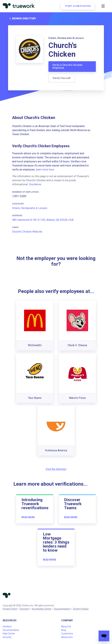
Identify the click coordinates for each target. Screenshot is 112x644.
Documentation (62, 609)
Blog (64, 630)
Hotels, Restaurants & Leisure (30, 208)
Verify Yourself (62, 78)
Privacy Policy (10, 609)
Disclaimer (35, 184)
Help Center (9, 634)
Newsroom (67, 637)
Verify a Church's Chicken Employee (68, 66)
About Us (66, 626)
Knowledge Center (42, 609)
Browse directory (22, 19)
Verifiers (7, 626)
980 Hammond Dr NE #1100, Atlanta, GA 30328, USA (43, 220)
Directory (24, 609)
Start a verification (78, 6)
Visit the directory (56, 469)
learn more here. (45, 170)
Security (7, 637)
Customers (67, 634)
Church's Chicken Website (27, 232)
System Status (81, 609)
